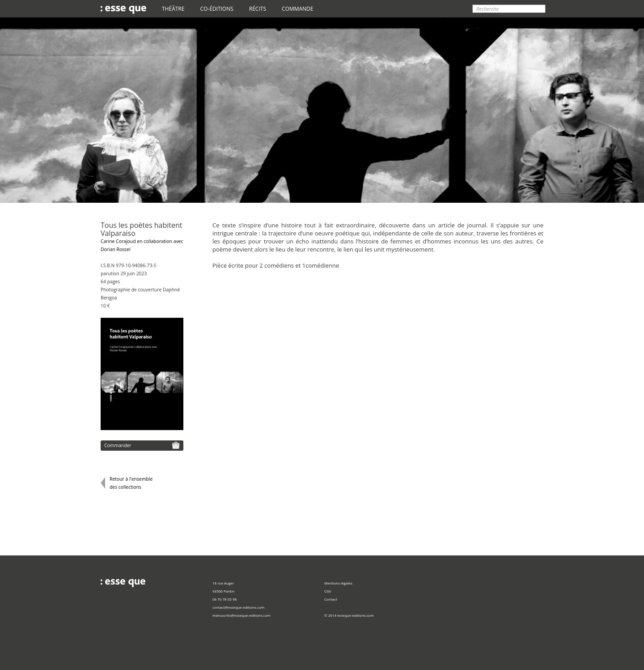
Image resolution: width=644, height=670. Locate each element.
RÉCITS (258, 9)
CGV (328, 591)
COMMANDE (297, 9)
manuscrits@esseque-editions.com (241, 615)
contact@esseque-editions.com (238, 607)
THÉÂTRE (173, 9)
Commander (142, 445)
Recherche (487, 9)
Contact (331, 599)
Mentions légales (338, 583)
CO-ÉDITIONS (216, 9)
